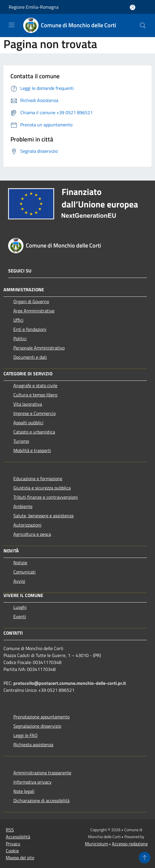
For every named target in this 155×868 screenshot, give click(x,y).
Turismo (21, 441)
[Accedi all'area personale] (133, 7)
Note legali (24, 791)
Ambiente (23, 506)
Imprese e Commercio (34, 413)
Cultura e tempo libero (35, 395)
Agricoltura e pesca (32, 534)
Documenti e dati (30, 357)
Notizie (20, 563)
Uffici (18, 320)
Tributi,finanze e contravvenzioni (46, 497)
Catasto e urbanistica (34, 432)
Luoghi (20, 607)
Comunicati (24, 572)
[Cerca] (143, 26)
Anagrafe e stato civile (35, 385)
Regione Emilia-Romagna (34, 7)
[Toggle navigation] (12, 25)
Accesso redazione (130, 844)
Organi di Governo (31, 301)
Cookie (12, 851)
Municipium (96, 844)
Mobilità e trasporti (32, 450)
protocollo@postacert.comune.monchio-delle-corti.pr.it (70, 683)
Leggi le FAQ (25, 735)
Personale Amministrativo (39, 348)
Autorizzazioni (27, 525)
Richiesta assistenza (33, 745)
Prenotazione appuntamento (41, 717)
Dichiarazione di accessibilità (41, 800)
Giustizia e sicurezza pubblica (42, 488)
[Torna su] (145, 858)
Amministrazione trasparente (42, 773)
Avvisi (19, 581)
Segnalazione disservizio (37, 726)
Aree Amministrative (34, 311)
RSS (10, 830)
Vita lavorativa (28, 404)
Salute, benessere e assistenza (43, 516)
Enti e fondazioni (30, 329)
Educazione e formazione (38, 478)
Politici (20, 339)
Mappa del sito (20, 858)
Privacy (13, 844)
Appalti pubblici (28, 423)
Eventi (20, 616)
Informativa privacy (32, 782)
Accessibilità (18, 837)
